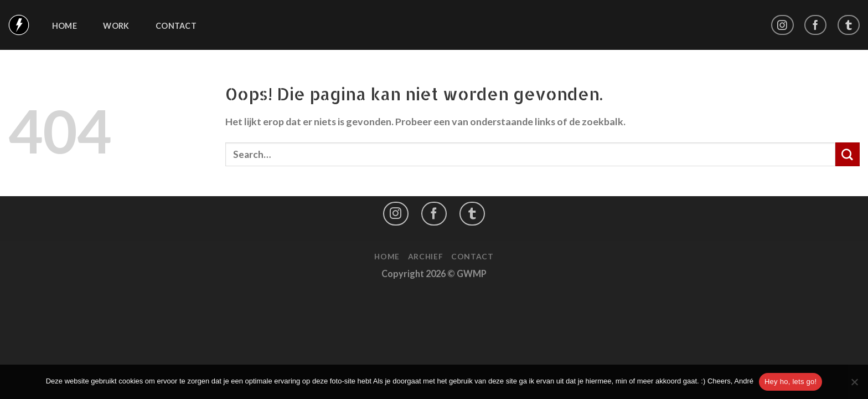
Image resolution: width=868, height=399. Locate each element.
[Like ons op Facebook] (815, 25)
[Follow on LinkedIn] (849, 25)
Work (116, 26)
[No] (854, 385)
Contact (176, 26)
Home (64, 26)
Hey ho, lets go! (790, 382)
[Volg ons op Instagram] (782, 25)
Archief (426, 256)
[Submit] (848, 155)
